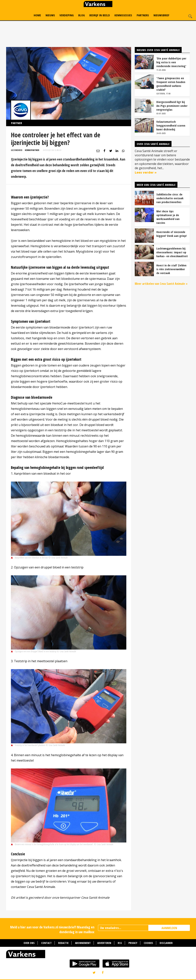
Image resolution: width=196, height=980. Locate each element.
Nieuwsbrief (161, 15)
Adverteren (104, 943)
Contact (46, 943)
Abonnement (83, 943)
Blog (82, 15)
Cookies (148, 943)
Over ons (29, 943)
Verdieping (67, 15)
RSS (120, 943)
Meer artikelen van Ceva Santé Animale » (161, 284)
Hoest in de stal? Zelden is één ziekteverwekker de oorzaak (171, 269)
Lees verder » (146, 172)
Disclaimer (166, 943)
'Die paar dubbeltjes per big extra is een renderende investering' (171, 62)
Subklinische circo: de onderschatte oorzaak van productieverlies (170, 198)
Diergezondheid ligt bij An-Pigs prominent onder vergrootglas (172, 106)
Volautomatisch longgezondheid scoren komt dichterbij (171, 125)
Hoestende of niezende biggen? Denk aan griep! (171, 234)
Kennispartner (32, 150)
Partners (143, 15)
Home (37, 15)
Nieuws (50, 15)
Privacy (133, 943)
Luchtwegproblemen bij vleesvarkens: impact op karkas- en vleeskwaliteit (172, 252)
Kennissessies (123, 15)
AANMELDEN (169, 928)
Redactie (63, 943)
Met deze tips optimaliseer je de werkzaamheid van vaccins (168, 217)
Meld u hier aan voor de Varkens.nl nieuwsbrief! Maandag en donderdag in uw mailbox (52, 929)
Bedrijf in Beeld (100, 15)
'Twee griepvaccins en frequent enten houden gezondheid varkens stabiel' (171, 84)
